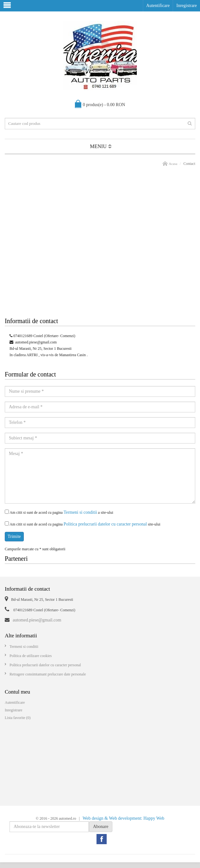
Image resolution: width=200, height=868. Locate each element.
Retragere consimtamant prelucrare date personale (48, 674)
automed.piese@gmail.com (36, 342)
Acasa (173, 164)
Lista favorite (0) (18, 718)
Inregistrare (187, 6)
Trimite (14, 536)
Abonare (101, 827)
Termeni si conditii (80, 512)
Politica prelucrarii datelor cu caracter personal (105, 524)
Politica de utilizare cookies (31, 656)
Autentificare (158, 6)
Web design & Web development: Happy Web (123, 818)
